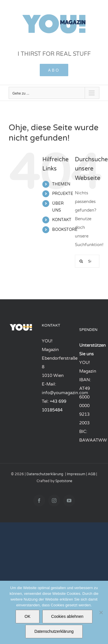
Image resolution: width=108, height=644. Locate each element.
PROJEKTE (63, 194)
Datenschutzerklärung (45, 474)
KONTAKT (62, 220)
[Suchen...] (81, 261)
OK (27, 616)
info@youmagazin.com (65, 393)
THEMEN (61, 184)
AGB (92, 474)
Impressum (76, 474)
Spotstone (64, 481)
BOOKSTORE (65, 230)
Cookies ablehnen (67, 616)
